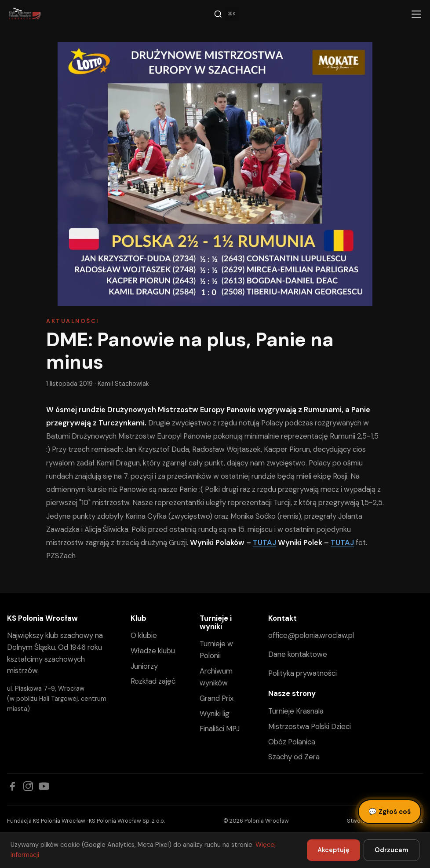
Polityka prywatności (302, 673)
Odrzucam (392, 850)
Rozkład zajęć (153, 681)
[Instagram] (28, 786)
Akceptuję (333, 850)
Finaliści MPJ (220, 729)
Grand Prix (217, 698)
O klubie (144, 635)
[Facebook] (12, 786)
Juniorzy (144, 666)
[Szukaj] (226, 14)
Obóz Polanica (292, 742)
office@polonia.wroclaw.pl (311, 635)
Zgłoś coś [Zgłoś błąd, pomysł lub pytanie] (390, 812)
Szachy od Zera (294, 757)
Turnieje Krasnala (296, 711)
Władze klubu (153, 651)
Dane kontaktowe (298, 654)
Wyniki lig (215, 714)
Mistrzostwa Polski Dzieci (310, 726)
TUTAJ (264, 542)
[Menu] (416, 14)
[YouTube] (44, 786)
